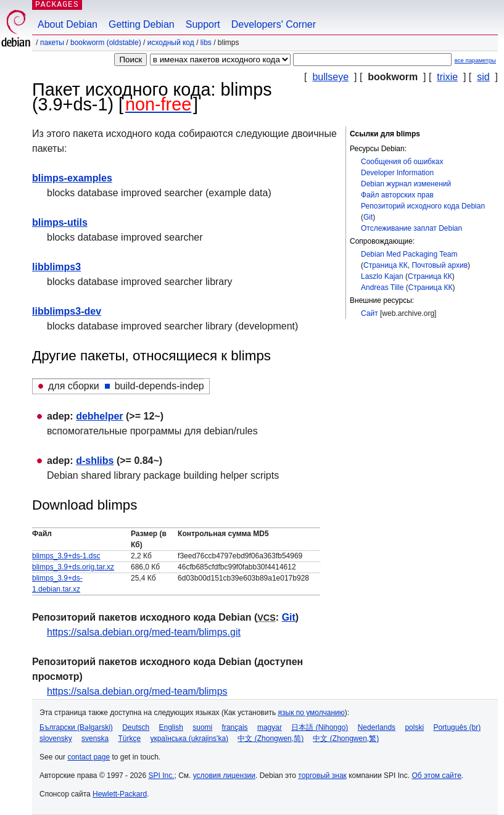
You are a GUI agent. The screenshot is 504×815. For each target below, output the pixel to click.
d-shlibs (95, 461)
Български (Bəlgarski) (76, 727)
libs (206, 43)
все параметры (475, 60)
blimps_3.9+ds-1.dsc (66, 556)
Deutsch (136, 727)
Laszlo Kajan (382, 276)
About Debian (68, 24)
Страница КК (386, 265)
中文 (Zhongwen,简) (271, 738)
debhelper (99, 416)
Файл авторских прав (397, 195)
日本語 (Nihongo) (320, 727)
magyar (270, 727)
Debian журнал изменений (406, 184)
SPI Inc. (161, 776)
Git (368, 217)
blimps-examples (72, 178)
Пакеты (52, 43)
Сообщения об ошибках (402, 162)
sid (483, 77)
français (235, 727)
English (171, 727)
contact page (89, 757)
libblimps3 (56, 267)
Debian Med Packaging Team (409, 254)
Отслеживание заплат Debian (411, 228)
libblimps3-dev (67, 311)
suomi (202, 727)
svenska (95, 738)
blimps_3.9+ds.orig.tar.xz (73, 567)
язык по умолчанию (312, 713)
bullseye (330, 77)
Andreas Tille (382, 288)
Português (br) (457, 727)
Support (203, 24)
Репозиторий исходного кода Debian (423, 206)
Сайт (370, 313)
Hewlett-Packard (120, 794)
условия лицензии (224, 776)
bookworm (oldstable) (106, 43)
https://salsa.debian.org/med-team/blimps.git (144, 632)
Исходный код (171, 43)
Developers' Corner (274, 24)
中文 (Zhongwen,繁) (346, 738)
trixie (447, 77)
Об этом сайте (436, 776)
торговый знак (322, 776)
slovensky (56, 738)
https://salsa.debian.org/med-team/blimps (137, 691)
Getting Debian (142, 24)
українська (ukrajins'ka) (189, 738)
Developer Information (397, 173)
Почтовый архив (440, 265)
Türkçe (129, 738)
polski (414, 727)
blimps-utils (60, 222)
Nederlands (377, 727)
